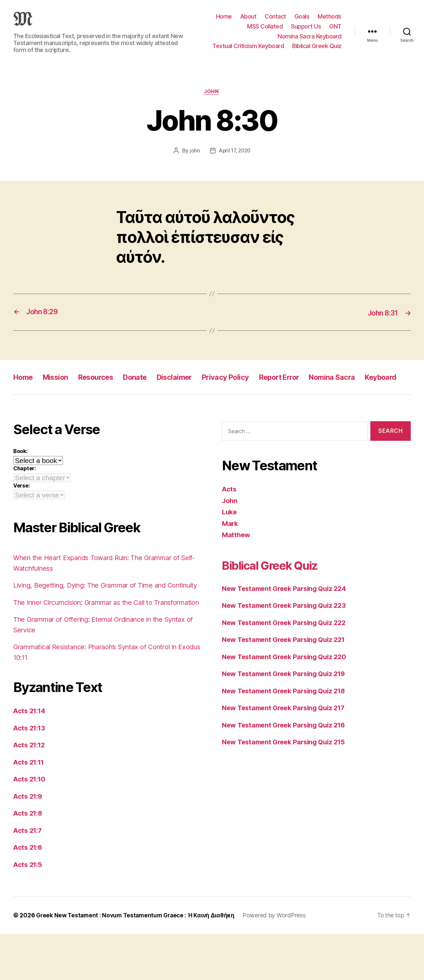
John (212, 102)
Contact (275, 21)
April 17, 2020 (235, 161)
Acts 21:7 (29, 876)
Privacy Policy (246, 387)
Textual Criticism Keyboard (248, 51)
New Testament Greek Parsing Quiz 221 (287, 665)
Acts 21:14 (30, 757)
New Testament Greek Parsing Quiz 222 (288, 648)
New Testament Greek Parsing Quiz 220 (288, 682)
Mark (230, 549)
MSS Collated (265, 31)
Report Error (305, 387)
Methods (330, 21)
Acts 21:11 (30, 808)
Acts (230, 514)
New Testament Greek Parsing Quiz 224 (288, 614)
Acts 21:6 (29, 893)
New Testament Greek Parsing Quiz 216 (287, 750)
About (248, 21)
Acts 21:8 (29, 859)
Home (224, 21)
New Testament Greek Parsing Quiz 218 (287, 716)
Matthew (237, 560)
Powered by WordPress (281, 961)
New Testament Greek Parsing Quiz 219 (287, 699)
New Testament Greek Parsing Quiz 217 (287, 733)
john (194, 161)
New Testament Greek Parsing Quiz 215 (287, 767)
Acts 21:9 (29, 842)
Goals (302, 21)
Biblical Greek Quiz (317, 51)
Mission (60, 387)
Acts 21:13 (30, 774)
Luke (230, 537)
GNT (335, 31)
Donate (148, 387)
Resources (104, 387)
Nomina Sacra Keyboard (310, 41)
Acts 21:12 (30, 791)
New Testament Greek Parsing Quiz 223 (288, 631)
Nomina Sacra (363, 387)
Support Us (306, 31)
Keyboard (31, 402)
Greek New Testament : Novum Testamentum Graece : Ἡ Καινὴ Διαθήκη (139, 961)
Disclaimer (191, 387)
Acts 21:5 (29, 911)
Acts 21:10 (30, 825)
